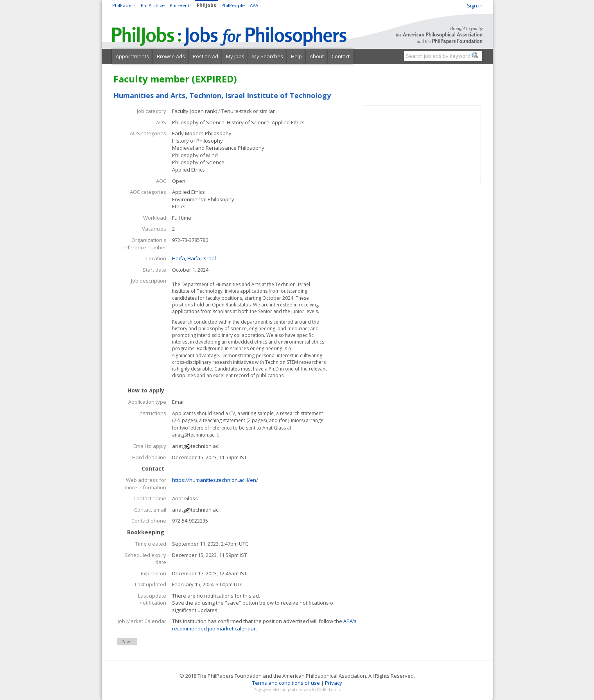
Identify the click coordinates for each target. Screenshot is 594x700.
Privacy (334, 683)
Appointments (132, 56)
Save (127, 642)
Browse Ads (171, 56)
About (317, 56)
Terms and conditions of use (286, 683)
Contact (341, 56)
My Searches (268, 56)
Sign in (475, 5)
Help (296, 56)
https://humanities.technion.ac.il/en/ (215, 480)
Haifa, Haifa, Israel (194, 258)
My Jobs (235, 56)
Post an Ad (205, 56)
